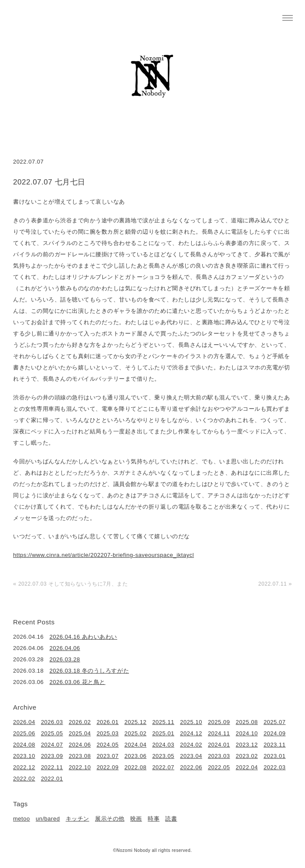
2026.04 (24, 722)
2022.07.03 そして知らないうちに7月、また (73, 584)
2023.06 (136, 756)
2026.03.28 (65, 659)
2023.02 (247, 756)
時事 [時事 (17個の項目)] (154, 819)
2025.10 (191, 722)
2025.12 (136, 722)
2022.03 (275, 767)
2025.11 (163, 722)
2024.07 (52, 745)
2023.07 (108, 756)
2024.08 (24, 745)
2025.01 (163, 733)
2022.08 (136, 767)
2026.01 (108, 722)
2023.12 (247, 745)
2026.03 (52, 722)
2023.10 (24, 756)
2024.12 (191, 733)
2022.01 (52, 779)
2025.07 (275, 722)
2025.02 (136, 733)
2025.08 (247, 722)
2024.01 (219, 745)
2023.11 (275, 745)
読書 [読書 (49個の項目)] (171, 819)
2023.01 (275, 756)
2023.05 (163, 756)
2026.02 (80, 722)
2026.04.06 (65, 648)
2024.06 (80, 745)
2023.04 (191, 756)
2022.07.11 (273, 584)
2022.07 (163, 767)
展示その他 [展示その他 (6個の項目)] (110, 819)
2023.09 (52, 756)
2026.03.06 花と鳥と (78, 682)
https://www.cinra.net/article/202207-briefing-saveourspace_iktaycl (103, 555)
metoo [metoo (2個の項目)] (22, 819)
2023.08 (80, 756)
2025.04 (80, 733)
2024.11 (219, 733)
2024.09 (275, 733)
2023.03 (219, 756)
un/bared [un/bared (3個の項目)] (48, 819)
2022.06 (191, 767)
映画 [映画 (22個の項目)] (136, 819)
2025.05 (52, 733)
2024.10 (247, 733)
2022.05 (219, 767)
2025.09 (219, 722)
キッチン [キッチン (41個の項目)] (78, 819)
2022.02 (24, 779)
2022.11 (52, 767)
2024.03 (163, 745)
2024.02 (191, 745)
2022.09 (108, 767)
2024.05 (108, 745)
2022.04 (247, 767)
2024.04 (136, 745)
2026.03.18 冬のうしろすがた (90, 671)
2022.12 (24, 767)
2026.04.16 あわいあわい (84, 637)
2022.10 (80, 767)
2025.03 (108, 733)
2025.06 (24, 733)
